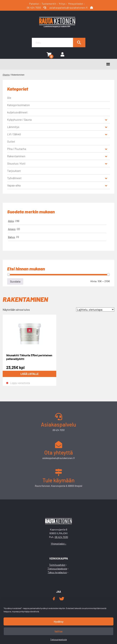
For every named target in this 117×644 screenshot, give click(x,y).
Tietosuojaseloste (58, 639)
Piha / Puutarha (17, 149)
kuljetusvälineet (17, 112)
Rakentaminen (16, 156)
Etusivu (6, 75)
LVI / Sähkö (14, 134)
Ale (9, 98)
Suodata (15, 281)
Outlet (11, 141)
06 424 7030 (34, 8)
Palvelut (34, 4)
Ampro (12, 229)
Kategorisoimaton (18, 105)
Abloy (11, 221)
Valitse (58, 631)
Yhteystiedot (76, 4)
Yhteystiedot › (58, 544)
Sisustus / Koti (16, 163)
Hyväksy (59, 622)
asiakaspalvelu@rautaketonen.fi (69, 8)
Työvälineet (14, 178)
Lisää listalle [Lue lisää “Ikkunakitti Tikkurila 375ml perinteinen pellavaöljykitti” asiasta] (30, 374)
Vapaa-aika (14, 185)
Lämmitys (13, 127)
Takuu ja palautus (57, 572)
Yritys (62, 4)
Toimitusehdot (57, 565)
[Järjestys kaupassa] (95, 310)
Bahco (12, 237)
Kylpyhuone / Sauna (19, 120)
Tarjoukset (14, 171)
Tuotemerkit (49, 4)
